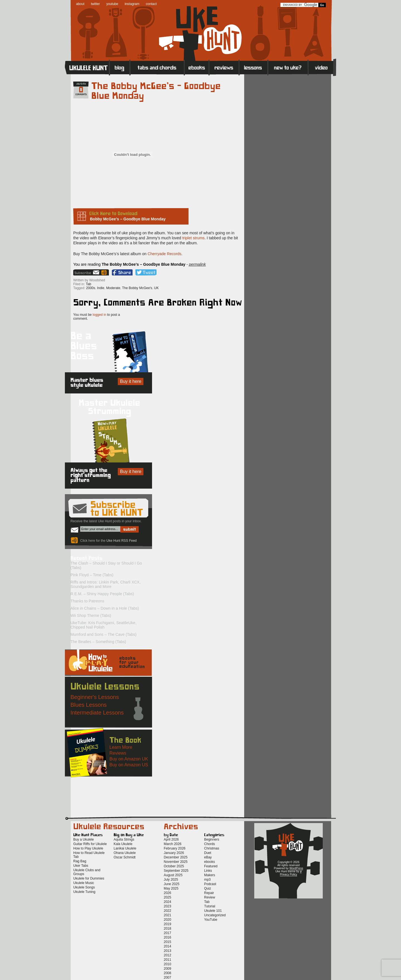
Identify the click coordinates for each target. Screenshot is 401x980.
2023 (168, 906)
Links (208, 871)
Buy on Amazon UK (129, 759)
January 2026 (174, 853)
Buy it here (131, 381)
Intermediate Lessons (97, 713)
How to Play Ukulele (88, 848)
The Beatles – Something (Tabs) (98, 642)
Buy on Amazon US (129, 765)
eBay (208, 857)
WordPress (296, 868)
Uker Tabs (81, 866)
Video (322, 67)
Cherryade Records (164, 254)
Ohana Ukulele (125, 853)
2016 (168, 937)
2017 (168, 933)
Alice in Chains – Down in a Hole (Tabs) (105, 608)
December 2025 (176, 857)
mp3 (207, 880)
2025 (168, 897)
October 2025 (174, 866)
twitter (95, 4)
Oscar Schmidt (125, 857)
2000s (91, 288)
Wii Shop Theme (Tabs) (91, 615)
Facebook (122, 272)
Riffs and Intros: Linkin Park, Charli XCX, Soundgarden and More (106, 584)
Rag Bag (80, 861)
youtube (112, 4)
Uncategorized (215, 915)
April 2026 (171, 839)
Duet (208, 853)
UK (156, 288)
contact (151, 4)
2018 (168, 929)
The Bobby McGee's (137, 288)
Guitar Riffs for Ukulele (90, 844)
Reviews (224, 67)
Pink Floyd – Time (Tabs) (92, 575)
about (80, 4)
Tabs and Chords (157, 67)
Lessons (254, 67)
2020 (168, 920)
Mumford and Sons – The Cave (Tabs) (103, 634)
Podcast (210, 884)
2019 (168, 924)
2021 (168, 915)
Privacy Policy (288, 874)
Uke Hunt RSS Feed (105, 272)
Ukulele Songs (84, 887)
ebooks (210, 862)
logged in (100, 315)
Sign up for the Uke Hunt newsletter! (87, 272)
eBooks (197, 67)
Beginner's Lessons (95, 697)
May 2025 (171, 888)
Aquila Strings (124, 839)
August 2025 (173, 875)
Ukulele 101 (213, 911)
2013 (168, 951)
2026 (168, 893)
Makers (210, 875)
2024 (168, 902)
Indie (101, 288)
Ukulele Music (84, 883)
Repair (209, 893)
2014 (168, 946)
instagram (132, 4)
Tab (88, 284)
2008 (168, 973)
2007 (168, 977)
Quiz (208, 888)
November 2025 (176, 862)
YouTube (211, 920)
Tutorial (210, 906)
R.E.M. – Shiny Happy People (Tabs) (102, 594)
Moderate (113, 288)
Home (87, 67)
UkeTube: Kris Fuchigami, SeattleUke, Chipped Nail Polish (103, 625)
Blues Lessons (89, 705)
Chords (210, 844)
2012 (168, 955)
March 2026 (173, 844)
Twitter (146, 272)
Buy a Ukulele (84, 839)
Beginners (212, 839)
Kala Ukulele (123, 844)
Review (210, 897)
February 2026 (175, 848)
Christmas (212, 848)
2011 (168, 960)
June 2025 (172, 884)
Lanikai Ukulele (125, 848)
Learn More (121, 747)
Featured (211, 866)
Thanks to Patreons (87, 601)
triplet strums (193, 238)
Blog (120, 67)
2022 (168, 911)
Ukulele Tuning (84, 892)
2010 (168, 964)
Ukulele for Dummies (89, 878)
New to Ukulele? (288, 67)
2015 (168, 942)
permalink (197, 264)
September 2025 (176, 871)
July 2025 (171, 880)
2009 (168, 969)
